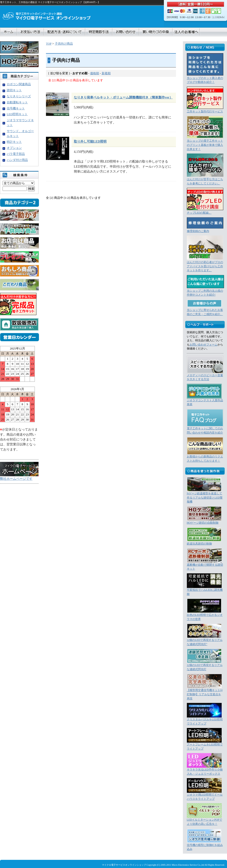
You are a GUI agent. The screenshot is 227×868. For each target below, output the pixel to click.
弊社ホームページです (16, 479)
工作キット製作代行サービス (205, 112)
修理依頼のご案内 (198, 231)
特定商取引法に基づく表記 (99, 32)
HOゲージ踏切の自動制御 (203, 523)
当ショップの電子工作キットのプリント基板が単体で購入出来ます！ (205, 145)
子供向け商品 (64, 44)
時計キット (14, 142)
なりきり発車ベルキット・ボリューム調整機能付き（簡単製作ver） (123, 97)
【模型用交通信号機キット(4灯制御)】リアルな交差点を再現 (205, 694)
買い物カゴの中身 (156, 32)
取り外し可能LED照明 (90, 141)
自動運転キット (17, 102)
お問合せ (126, 32)
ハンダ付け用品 (17, 160)
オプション (14, 148)
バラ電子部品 (16, 154)
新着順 (106, 73)
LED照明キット (17, 114)
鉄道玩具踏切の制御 (199, 544)
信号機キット (16, 108)
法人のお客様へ (186, 32)
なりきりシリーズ (19, 96)
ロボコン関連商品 (19, 84)
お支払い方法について (30, 32)
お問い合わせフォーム (204, 345)
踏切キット (14, 90)
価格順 (95, 73)
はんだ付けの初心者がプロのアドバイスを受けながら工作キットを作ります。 (205, 266)
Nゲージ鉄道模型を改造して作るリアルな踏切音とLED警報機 (205, 498)
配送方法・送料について (65, 32)
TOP (49, 44)
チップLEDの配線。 (199, 213)
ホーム (9, 32)
